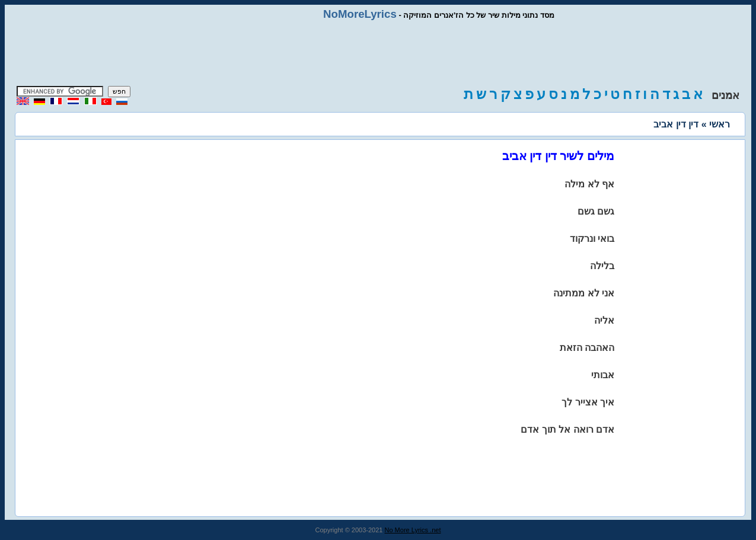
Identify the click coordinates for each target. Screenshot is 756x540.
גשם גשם (596, 211)
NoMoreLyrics (360, 14)
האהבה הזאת (587, 348)
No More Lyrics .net (413, 530)
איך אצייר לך (588, 402)
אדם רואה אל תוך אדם (567, 429)
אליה (604, 320)
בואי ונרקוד (592, 239)
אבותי (603, 375)
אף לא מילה (589, 184)
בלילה (602, 266)
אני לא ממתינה (584, 293)
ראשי (720, 124)
